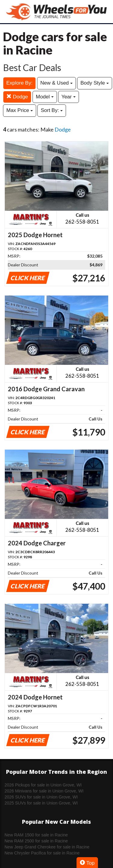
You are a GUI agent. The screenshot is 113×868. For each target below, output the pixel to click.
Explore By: (19, 83)
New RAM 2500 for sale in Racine (36, 841)
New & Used (56, 83)
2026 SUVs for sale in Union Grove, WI (41, 797)
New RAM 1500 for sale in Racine (36, 835)
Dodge (17, 97)
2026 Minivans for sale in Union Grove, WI (44, 791)
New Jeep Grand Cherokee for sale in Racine (47, 847)
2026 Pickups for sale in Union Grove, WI (43, 785)
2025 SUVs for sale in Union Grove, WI (41, 803)
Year (69, 97)
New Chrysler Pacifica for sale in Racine (42, 853)
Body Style (95, 83)
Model (45, 97)
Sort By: (52, 110)
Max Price (20, 110)
